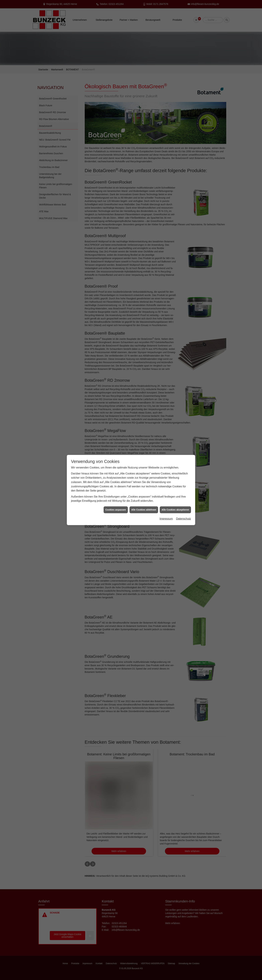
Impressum (166, 519)
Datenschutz (184, 519)
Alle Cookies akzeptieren (175, 510)
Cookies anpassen (116, 510)
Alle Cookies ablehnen (144, 510)
